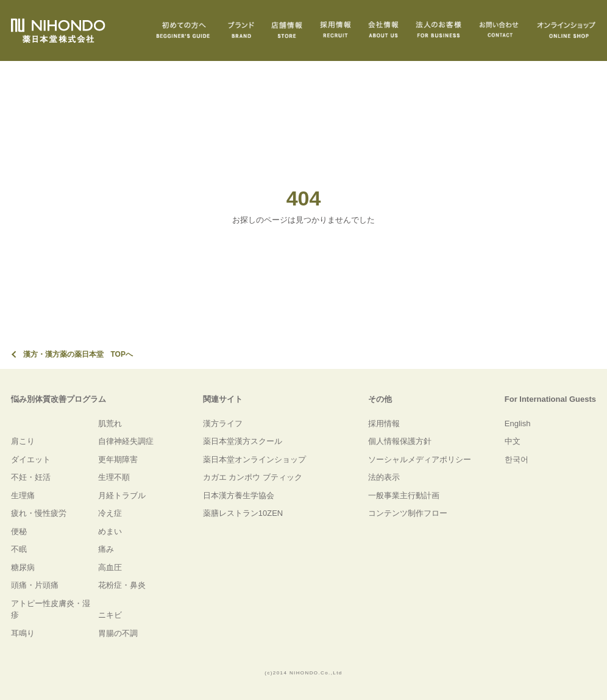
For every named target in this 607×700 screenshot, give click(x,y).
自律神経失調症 (126, 441)
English (518, 423)
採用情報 (384, 423)
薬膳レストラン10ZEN (243, 513)
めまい (110, 531)
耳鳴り (23, 633)
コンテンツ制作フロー (408, 513)
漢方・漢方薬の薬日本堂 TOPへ (78, 354)
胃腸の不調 (118, 633)
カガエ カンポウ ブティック (253, 477)
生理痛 (23, 495)
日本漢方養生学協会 (239, 495)
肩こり (23, 441)
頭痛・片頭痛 (35, 585)
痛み (106, 549)
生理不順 (114, 477)
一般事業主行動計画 (404, 495)
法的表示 (384, 477)
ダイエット (31, 459)
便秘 (19, 531)
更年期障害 (118, 459)
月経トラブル (122, 495)
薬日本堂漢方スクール (243, 441)
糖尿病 (23, 567)
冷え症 (110, 513)
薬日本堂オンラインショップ (254, 459)
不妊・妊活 (31, 477)
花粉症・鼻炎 (122, 585)
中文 (513, 441)
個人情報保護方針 (400, 441)
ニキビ (110, 615)
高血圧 (110, 567)
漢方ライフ (223, 423)
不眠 (19, 549)
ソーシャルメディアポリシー (420, 459)
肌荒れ (110, 423)
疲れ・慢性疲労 (39, 513)
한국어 (516, 459)
